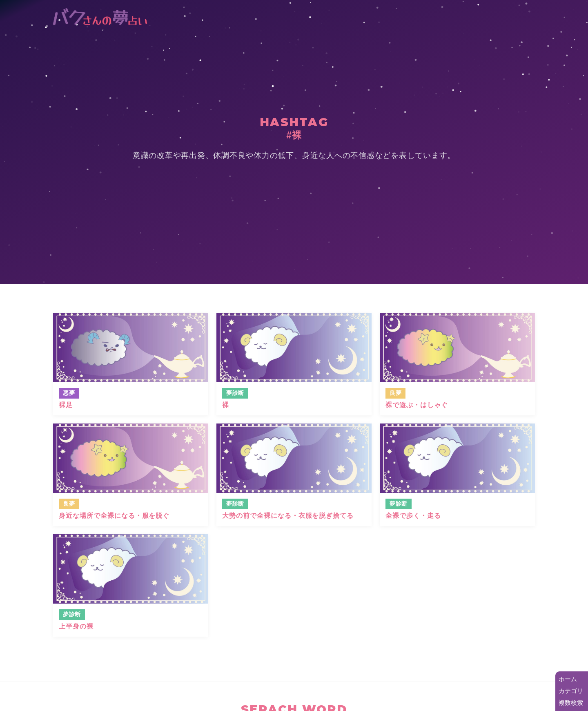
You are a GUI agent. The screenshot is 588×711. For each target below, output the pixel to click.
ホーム (568, 679)
